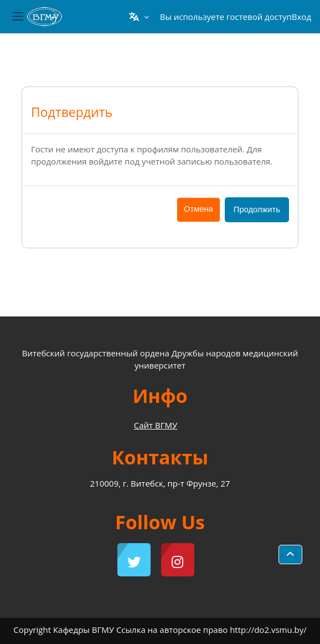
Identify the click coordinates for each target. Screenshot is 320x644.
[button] (139, 17)
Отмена (198, 209)
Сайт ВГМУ (156, 425)
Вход (301, 17)
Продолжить (257, 209)
